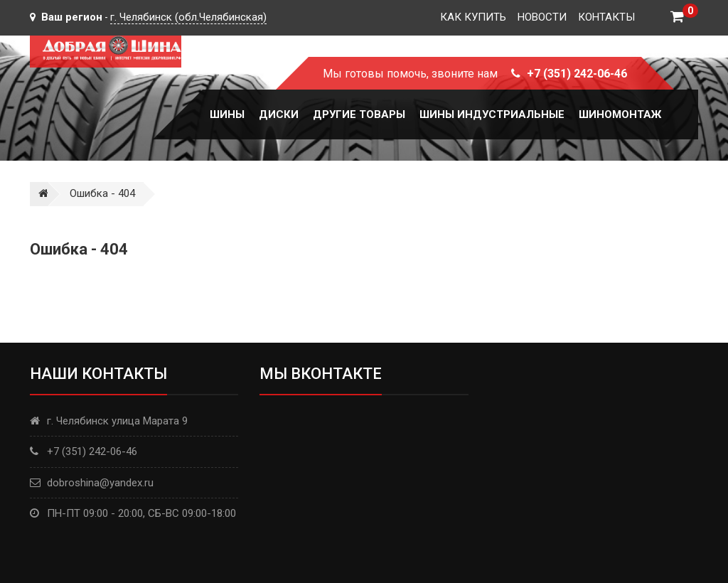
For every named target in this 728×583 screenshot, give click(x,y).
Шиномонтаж (620, 114)
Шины (227, 114)
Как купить (473, 17)
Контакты (606, 17)
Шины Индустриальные (492, 114)
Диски (279, 114)
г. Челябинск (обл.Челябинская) (188, 17)
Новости (542, 17)
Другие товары (359, 114)
